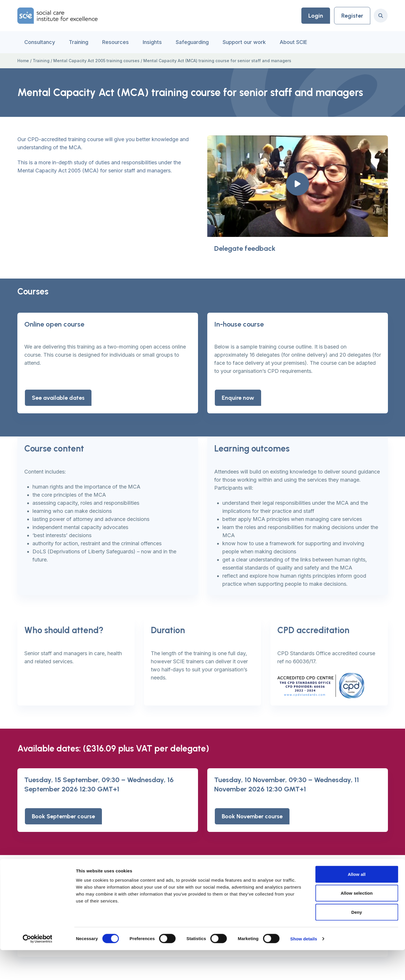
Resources (116, 42)
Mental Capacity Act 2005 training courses (96, 61)
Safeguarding (192, 42)
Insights (152, 42)
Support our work (244, 42)
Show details (304, 969)
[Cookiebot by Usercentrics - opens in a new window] (37, 969)
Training (79, 42)
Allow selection (357, 923)
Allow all (357, 904)
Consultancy (40, 42)
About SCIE (293, 42)
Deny (357, 942)
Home (23, 61)
